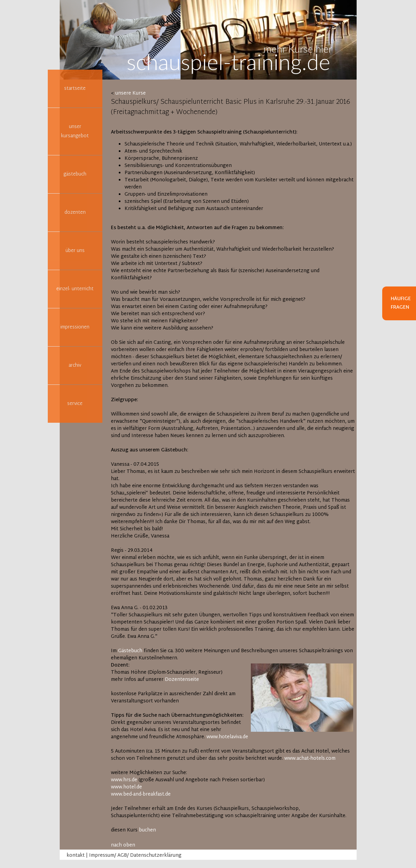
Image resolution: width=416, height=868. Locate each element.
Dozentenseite (182, 680)
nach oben (123, 845)
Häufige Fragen (401, 303)
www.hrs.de (124, 780)
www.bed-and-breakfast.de (141, 794)
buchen (147, 830)
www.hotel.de (126, 787)
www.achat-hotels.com (310, 759)
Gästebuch (130, 651)
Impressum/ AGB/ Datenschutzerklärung (135, 856)
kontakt (76, 856)
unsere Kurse (131, 93)
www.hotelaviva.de (227, 737)
